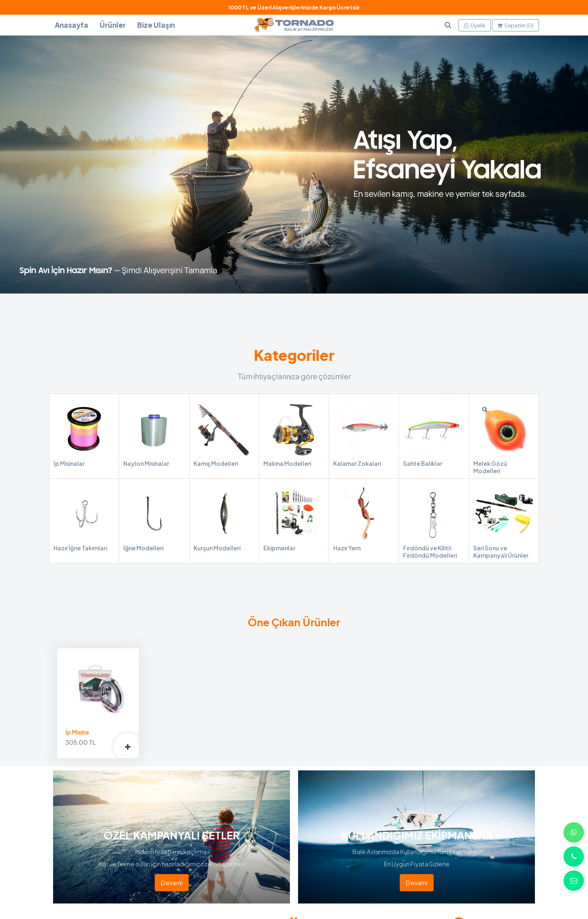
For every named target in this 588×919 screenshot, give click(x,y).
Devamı (172, 882)
